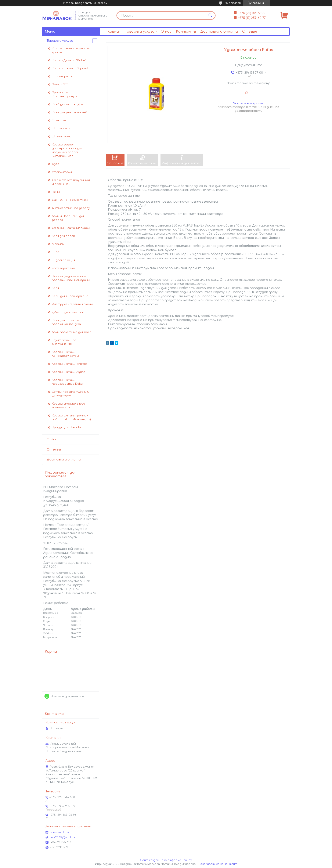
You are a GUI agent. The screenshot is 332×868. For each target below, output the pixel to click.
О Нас (52, 439)
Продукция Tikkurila (66, 427)
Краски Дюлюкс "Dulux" (69, 60)
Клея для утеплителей (69, 112)
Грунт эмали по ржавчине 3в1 (64, 342)
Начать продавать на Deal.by (85, 3)
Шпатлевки (61, 129)
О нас (166, 32)
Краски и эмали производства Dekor (68, 382)
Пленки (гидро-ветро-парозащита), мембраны (71, 278)
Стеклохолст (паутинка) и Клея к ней (71, 182)
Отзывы (250, 32)
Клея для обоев (63, 236)
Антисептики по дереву (71, 208)
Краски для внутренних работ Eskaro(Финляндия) (71, 417)
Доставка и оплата (219, 32)
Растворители (63, 268)
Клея (55, 288)
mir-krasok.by (59, 832)
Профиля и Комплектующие (65, 94)
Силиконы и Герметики (70, 200)
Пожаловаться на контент (218, 864)
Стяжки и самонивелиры (71, 228)
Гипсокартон (62, 76)
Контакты (186, 32)
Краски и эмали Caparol (70, 68)
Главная (113, 32)
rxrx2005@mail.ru (62, 838)
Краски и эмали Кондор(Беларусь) (65, 354)
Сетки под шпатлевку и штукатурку (71, 394)
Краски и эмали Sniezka (70, 364)
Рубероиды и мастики (69, 312)
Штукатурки (62, 137)
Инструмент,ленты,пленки (73, 304)
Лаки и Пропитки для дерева (68, 218)
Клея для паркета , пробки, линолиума (66, 322)
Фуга (56, 164)
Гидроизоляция (63, 260)
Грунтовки (60, 120)
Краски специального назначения (68, 406)
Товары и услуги (140, 32)
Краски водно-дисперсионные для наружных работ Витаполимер (67, 150)
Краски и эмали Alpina (69, 372)
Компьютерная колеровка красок (72, 50)
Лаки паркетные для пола (72, 332)
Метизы (58, 244)
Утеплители (62, 172)
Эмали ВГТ (60, 84)
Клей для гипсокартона (70, 296)
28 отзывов (233, 3)
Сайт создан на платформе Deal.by (166, 860)
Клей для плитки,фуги (69, 104)
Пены (56, 192)
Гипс (55, 252)
